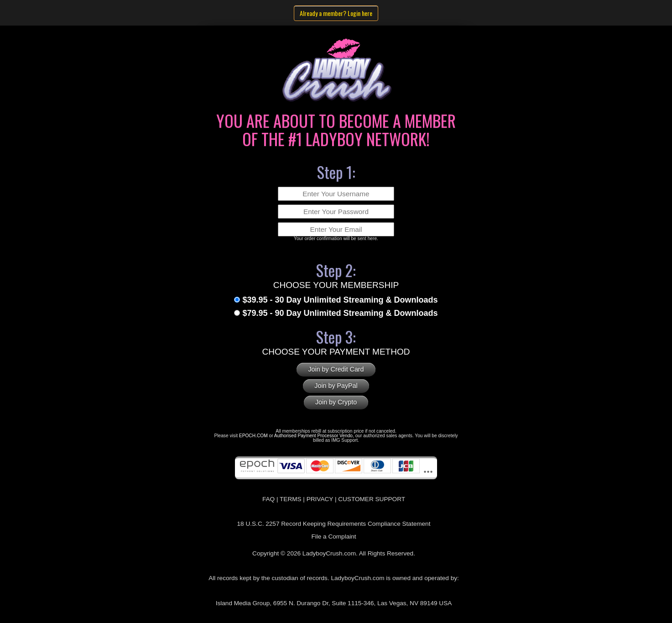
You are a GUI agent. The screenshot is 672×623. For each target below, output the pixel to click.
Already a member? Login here (336, 13)
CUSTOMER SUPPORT (372, 499)
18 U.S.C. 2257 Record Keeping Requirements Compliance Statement (334, 524)
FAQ (268, 499)
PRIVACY (320, 499)
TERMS (291, 499)
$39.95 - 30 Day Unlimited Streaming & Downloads (340, 300)
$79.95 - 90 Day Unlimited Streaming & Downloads (340, 313)
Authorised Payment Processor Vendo (313, 436)
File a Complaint (333, 537)
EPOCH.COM (253, 436)
